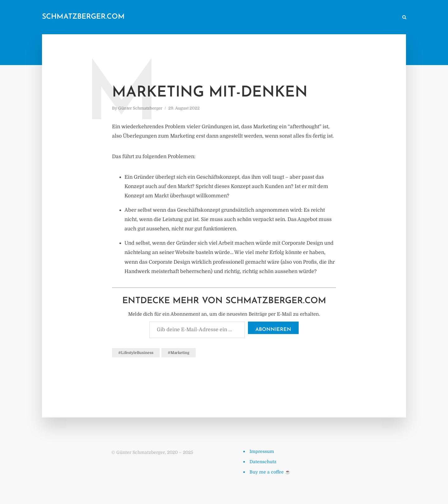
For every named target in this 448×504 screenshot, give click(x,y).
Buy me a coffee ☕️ (270, 472)
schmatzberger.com (83, 17)
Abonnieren (273, 330)
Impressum (262, 451)
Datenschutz (263, 462)
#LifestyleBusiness (136, 353)
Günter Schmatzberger (140, 108)
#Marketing (179, 353)
